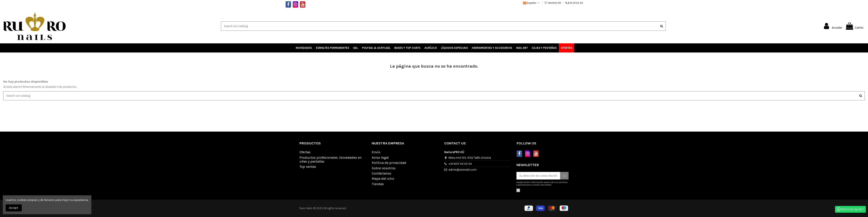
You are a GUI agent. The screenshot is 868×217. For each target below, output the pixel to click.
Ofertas (305, 152)
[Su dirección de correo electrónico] (538, 176)
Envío (376, 152)
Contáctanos (381, 173)
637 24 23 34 (575, 3)
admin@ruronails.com (463, 170)
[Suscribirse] (564, 176)
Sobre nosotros (384, 168)
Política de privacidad (389, 163)
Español (531, 3)
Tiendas (378, 184)
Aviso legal (380, 158)
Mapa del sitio (383, 179)
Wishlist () (553, 3)
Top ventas (308, 167)
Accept (14, 208)
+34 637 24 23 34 (460, 164)
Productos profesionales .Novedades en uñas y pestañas (330, 160)
